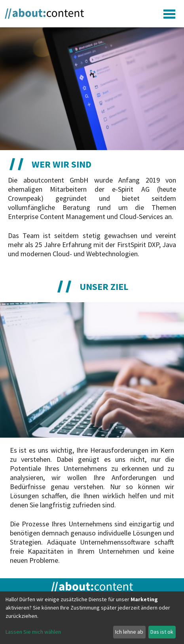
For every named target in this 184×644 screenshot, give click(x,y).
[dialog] (92, 618)
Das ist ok (162, 632)
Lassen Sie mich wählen (33, 632)
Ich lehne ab (129, 632)
